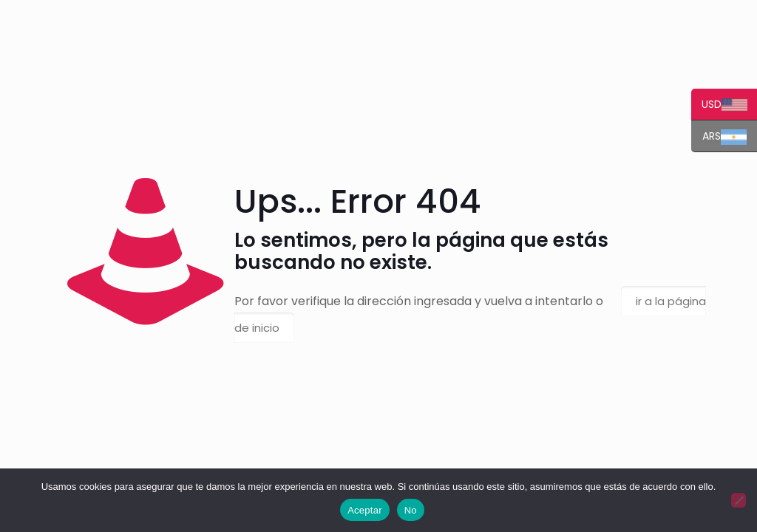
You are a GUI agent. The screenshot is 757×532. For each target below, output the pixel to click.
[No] (739, 500)
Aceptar (365, 510)
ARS (719, 137)
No (411, 510)
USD (719, 106)
